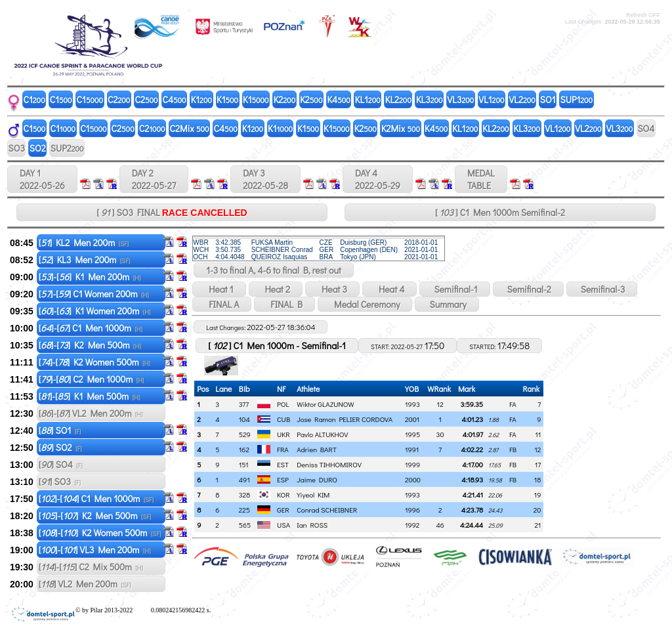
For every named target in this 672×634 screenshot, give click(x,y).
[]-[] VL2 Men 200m (91, 413)
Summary (447, 304)
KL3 (430, 99)
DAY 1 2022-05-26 (42, 179)
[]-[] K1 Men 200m (90, 277)
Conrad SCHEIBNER (327, 510)
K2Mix (401, 128)
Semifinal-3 (602, 289)
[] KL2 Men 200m (84, 243)
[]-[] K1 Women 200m (95, 311)
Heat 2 (276, 289)
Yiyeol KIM (313, 495)
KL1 (368, 99)
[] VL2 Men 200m (85, 584)
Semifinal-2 (528, 289)
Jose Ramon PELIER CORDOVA (345, 419)
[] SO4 (61, 464)
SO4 (646, 128)
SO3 (17, 148)
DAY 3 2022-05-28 (265, 179)
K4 (338, 99)
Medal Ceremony (365, 304)
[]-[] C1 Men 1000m (91, 328)
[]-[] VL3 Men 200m (95, 550)
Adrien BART (317, 449)
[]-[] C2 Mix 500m (91, 567)
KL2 (398, 99)
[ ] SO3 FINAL (172, 212)
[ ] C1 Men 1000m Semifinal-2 (500, 212)
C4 (175, 99)
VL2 (522, 99)
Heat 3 (332, 289)
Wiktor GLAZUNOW (325, 404)
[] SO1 (60, 430)
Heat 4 (390, 289)
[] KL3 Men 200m (85, 260)
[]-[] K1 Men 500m (90, 396)
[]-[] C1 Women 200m (94, 294)
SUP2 (67, 148)
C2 (119, 99)
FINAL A (222, 304)
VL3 (461, 99)
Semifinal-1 (454, 289)
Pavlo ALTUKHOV (322, 434)
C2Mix (190, 128)
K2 (285, 99)
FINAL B (284, 304)
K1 (201, 99)
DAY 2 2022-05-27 (154, 179)
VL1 (491, 99)
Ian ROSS (312, 525)
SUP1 (577, 99)
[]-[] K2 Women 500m (94, 362)
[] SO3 (60, 481)
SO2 (38, 148)
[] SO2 (60, 447)
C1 (34, 99)
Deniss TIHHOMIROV (329, 464)
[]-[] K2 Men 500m (90, 345)
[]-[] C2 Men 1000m (92, 379)
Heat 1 (219, 289)
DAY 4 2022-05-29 (378, 179)
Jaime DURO (317, 479)
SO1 (548, 99)
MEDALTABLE (481, 179)
